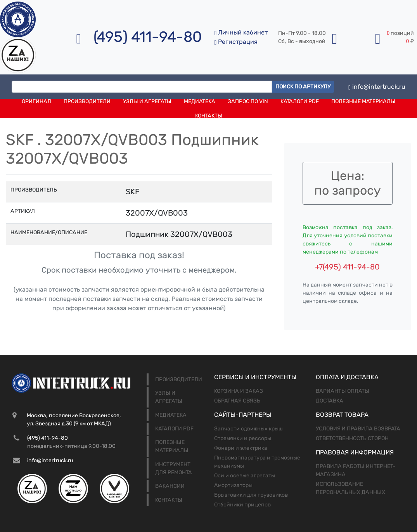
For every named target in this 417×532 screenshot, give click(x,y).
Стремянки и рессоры (243, 438)
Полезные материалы (363, 101)
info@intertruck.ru (377, 87)
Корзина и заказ (239, 391)
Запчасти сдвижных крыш (248, 429)
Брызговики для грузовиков (251, 495)
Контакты (209, 116)
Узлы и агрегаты (147, 101)
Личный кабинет (241, 32)
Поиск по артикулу (303, 87)
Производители (87, 101)
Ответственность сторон (352, 438)
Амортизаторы (233, 485)
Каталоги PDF (300, 101)
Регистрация (236, 42)
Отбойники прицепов (242, 505)
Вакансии (170, 486)
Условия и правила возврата (358, 429)
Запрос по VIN (248, 101)
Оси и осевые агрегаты (245, 476)
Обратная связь (237, 401)
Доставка (330, 401)
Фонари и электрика (241, 448)
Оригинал (36, 101)
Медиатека (200, 101)
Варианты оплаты (343, 391)
